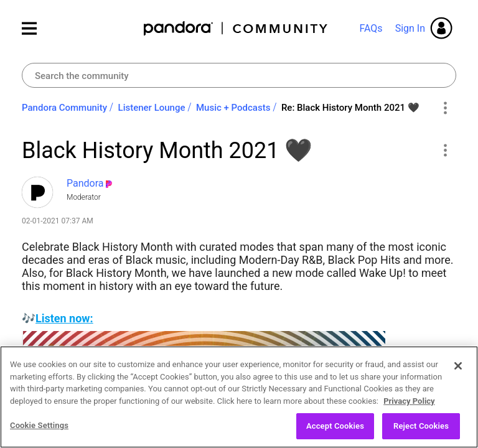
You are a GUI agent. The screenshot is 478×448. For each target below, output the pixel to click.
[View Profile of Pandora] (85, 183)
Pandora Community (236, 28)
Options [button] (445, 108)
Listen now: (64, 318)
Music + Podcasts (233, 108)
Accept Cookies (335, 427)
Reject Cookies (421, 427)
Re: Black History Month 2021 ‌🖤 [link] (350, 108)
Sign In (410, 28)
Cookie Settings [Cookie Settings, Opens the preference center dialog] (39, 426)
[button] (445, 150)
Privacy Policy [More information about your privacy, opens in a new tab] (409, 401)
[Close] (458, 366)
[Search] (239, 75)
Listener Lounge (152, 108)
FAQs (371, 28)
